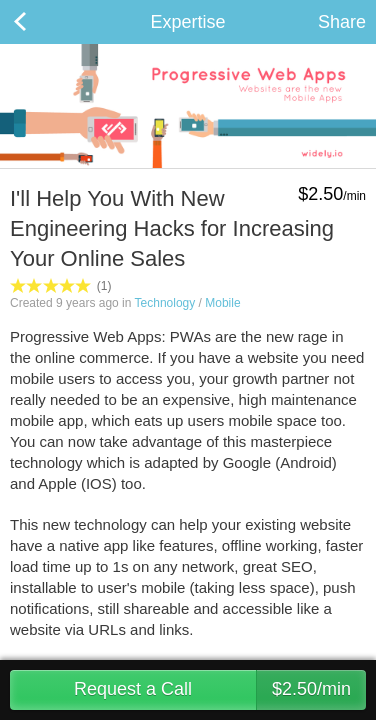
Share (342, 22)
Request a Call (220, 690)
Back (40, 22)
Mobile (222, 303)
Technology (165, 303)
